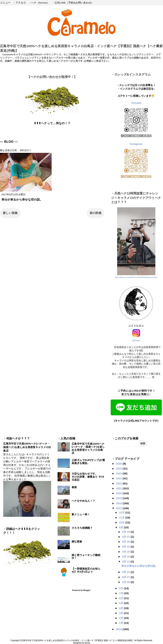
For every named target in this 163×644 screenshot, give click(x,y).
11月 (122, 518)
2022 (119, 483)
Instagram (136, 144)
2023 (119, 478)
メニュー (5, 3)
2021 (119, 488)
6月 (121, 598)
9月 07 (126, 577)
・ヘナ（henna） (39, 3)
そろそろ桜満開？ (82, 528)
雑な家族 (77, 541)
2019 (119, 498)
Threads (136, 103)
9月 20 (126, 552)
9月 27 (126, 537)
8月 (121, 588)
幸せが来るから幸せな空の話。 (22, 200)
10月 (122, 522)
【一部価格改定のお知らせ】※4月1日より (86, 570)
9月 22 (126, 547)
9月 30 (126, 532)
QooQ (87, 643)
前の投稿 (96, 213)
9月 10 (126, 572)
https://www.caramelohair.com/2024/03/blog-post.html (136, 277)
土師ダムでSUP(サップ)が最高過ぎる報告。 (88, 462)
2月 (121, 618)
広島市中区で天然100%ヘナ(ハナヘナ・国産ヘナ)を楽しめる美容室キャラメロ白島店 (27, 447)
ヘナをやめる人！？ (83, 501)
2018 (119, 503)
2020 (119, 493)
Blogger (87, 590)
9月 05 (126, 582)
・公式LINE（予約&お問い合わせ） (73, 3)
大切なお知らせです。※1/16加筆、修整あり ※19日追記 (88, 477)
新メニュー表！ (81, 514)
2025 (119, 468)
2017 (119, 508)
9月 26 (126, 542)
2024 (119, 473)
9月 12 (126, 561)
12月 (122, 512)
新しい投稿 (10, 213)
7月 (121, 593)
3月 (121, 613)
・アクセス (19, 3)
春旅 (74, 487)
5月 (121, 603)
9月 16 (126, 557)
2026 (119, 464)
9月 (121, 527)
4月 (121, 608)
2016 (119, 629)
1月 (121, 623)
